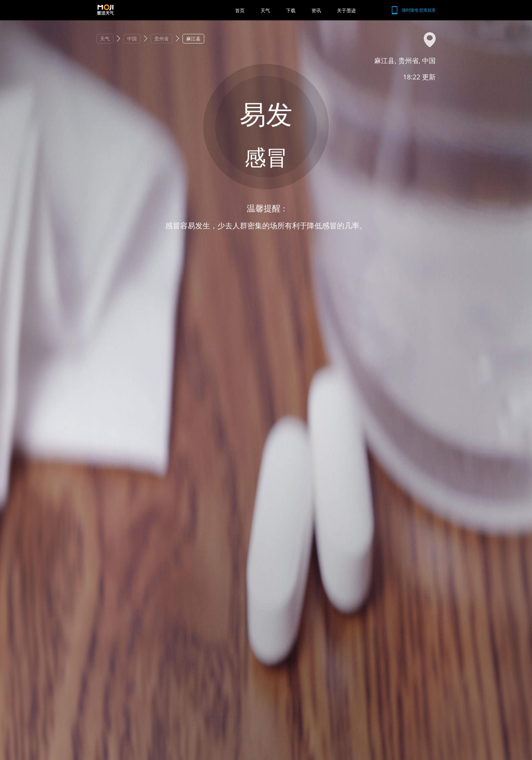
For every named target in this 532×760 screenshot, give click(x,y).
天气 (265, 10)
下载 (291, 10)
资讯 (316, 10)
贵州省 (161, 39)
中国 (132, 39)
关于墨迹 (346, 10)
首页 (240, 10)
